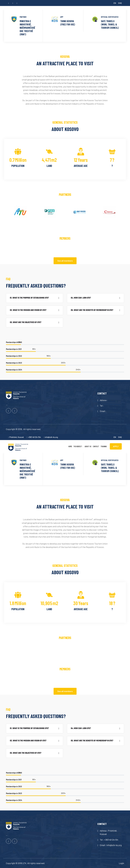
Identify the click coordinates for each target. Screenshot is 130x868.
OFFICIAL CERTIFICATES (110, 17)
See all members (65, 261)
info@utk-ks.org (51, 437)
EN (115, 3)
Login (121, 863)
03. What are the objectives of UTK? (26, 322)
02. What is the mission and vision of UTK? (28, 310)
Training (104, 446)
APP (62, 17)
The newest (78, 446)
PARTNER (23, 17)
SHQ (120, 3)
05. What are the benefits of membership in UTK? (92, 310)
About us (88, 446)
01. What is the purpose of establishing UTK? (29, 298)
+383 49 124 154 (34, 437)
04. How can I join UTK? (81, 298)
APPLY (116, 446)
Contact (96, 446)
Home (70, 446)
